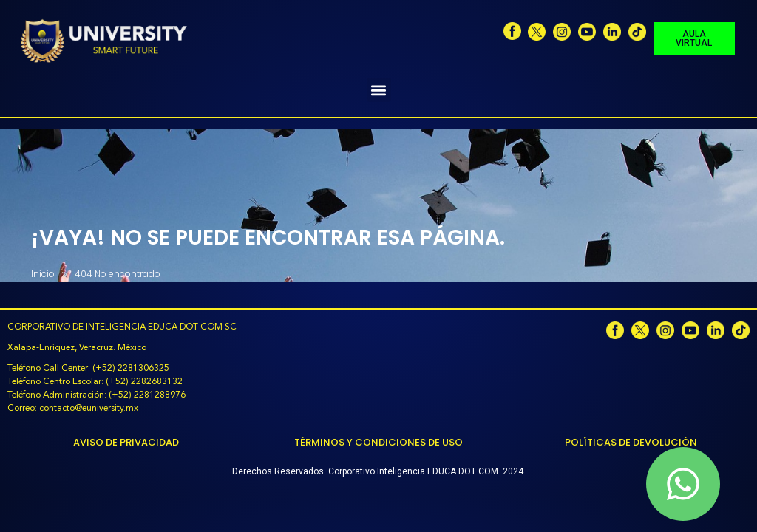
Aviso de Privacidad (126, 442)
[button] (379, 90)
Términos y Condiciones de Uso (378, 442)
